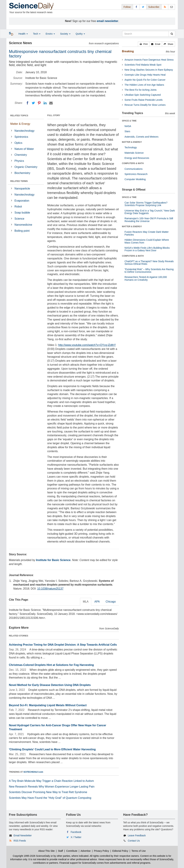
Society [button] (65, 34)
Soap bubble (22, 213)
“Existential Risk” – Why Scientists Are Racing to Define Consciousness (149, 271)
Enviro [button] (50, 34)
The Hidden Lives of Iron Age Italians (144, 85)
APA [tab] (97, 602)
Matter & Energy (20, 124)
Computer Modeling (135, 179)
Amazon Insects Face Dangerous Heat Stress (149, 60)
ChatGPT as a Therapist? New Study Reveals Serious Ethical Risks (149, 263)
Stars (127, 131)
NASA (128, 126)
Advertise (86, 851)
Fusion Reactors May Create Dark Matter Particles (147, 233)
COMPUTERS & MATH (133, 163)
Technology (131, 147)
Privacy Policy (102, 851)
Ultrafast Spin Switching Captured (143, 95)
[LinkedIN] (45, 103)
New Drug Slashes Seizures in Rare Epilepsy (149, 70)
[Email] (51, 103)
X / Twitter (76, 837)
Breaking (128, 51)
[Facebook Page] (136, 7)
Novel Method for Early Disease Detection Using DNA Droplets (50, 685)
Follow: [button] (127, 7)
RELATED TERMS (19, 181)
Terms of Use (139, 851)
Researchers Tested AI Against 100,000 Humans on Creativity (146, 278)
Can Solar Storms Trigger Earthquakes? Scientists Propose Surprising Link (146, 204)
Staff (60, 851)
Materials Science (134, 153)
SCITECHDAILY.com (33, 772)
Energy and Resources (137, 158)
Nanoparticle (22, 189)
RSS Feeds (20, 841)
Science (19, 219)
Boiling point (22, 231)
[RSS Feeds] (165, 7)
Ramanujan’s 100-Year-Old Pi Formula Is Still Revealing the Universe (149, 220)
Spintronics (21, 137)
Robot (18, 207)
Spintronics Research (136, 174)
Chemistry (21, 155)
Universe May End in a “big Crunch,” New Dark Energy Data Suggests (150, 212)
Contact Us (134, 841)
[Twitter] (33, 103)
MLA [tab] (86, 602)
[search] (172, 34)
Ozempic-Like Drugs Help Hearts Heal (145, 75)
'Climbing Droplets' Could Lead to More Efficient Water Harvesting (52, 749)
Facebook (76, 832)
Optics (18, 143)
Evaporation (22, 201)
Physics (19, 161)
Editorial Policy (120, 851)
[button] (144, 44)
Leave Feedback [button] (137, 835)
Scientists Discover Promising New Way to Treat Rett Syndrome (48, 792)
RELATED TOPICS (19, 116)
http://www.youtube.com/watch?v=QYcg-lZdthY (87, 345)
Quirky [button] (80, 34)
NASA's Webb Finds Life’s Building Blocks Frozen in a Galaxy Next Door (147, 249)
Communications (134, 169)
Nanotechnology (25, 131)
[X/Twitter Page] (143, 7)
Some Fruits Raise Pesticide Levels (144, 100)
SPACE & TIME (129, 121)
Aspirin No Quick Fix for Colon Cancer (145, 80)
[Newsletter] (172, 7)
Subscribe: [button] (154, 7)
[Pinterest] (39, 103)
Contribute (72, 851)
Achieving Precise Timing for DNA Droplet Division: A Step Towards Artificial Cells (63, 645)
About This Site (47, 851)
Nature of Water (24, 149)
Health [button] (23, 34)
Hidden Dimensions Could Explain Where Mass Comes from (147, 241)
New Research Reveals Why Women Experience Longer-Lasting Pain (52, 787)
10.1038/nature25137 (50, 589)
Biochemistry (22, 173)
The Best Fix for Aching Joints (141, 90)
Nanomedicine (23, 225)
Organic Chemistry (26, 167)
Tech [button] (37, 34)
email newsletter (108, 21)
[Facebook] (27, 103)
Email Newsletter (23, 835)
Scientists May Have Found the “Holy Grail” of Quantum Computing (50, 798)
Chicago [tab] (111, 602)
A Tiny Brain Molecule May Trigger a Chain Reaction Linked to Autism (51, 781)
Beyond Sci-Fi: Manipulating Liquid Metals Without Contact (48, 705)
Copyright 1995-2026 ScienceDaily (31, 856)
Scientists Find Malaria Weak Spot (143, 65)
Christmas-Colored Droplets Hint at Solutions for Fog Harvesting (51, 665)
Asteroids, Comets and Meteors (141, 137)
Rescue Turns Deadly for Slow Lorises (145, 105)
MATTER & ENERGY (132, 142)
